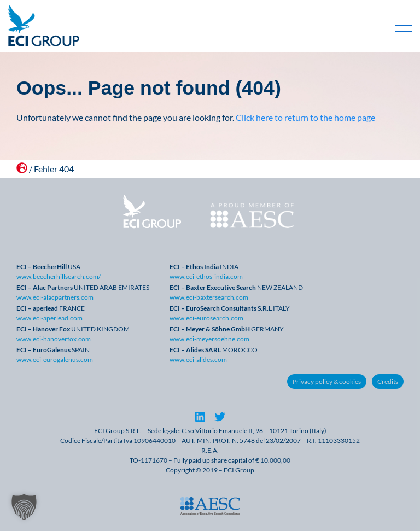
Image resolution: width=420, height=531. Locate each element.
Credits (388, 381)
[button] (24, 507)
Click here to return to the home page (305, 117)
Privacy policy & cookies (327, 381)
